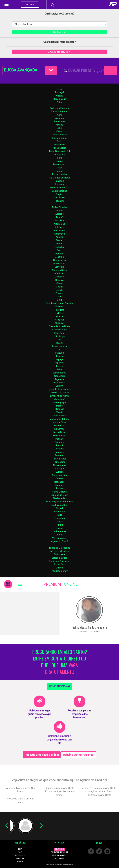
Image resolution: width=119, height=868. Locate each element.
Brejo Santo (59, 264)
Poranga (59, 469)
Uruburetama (59, 531)
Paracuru (59, 452)
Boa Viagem (59, 260)
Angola (59, 96)
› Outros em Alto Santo (99, 795)
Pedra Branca (59, 459)
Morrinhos (59, 426)
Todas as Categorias (59, 548)
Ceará (59, 131)
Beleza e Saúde (59, 558)
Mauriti (59, 412)
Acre (59, 115)
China (59, 102)
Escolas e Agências (59, 561)
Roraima (59, 184)
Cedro (59, 283)
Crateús (59, 293)
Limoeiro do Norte (59, 396)
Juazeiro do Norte (59, 392)
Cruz (59, 300)
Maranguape (59, 403)
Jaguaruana (59, 383)
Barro (59, 250)
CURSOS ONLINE (20, 855)
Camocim (59, 267)
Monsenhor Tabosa (59, 419)
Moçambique (59, 99)
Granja (59, 317)
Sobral (59, 508)
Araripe (59, 244)
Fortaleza (59, 313)
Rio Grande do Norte (59, 178)
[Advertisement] (30, 613)
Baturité (59, 254)
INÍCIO (20, 849)
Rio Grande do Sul (59, 188)
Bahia (59, 128)
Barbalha (59, 247)
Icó (59, 340)
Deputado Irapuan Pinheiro (59, 303)
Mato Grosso (59, 155)
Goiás (59, 141)
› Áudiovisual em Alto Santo (59, 788)
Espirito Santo (59, 138)
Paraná (59, 171)
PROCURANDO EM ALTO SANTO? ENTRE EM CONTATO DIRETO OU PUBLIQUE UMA (60, 662)
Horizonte (59, 333)
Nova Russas (59, 436)
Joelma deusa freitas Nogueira (89, 627)
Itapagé (59, 359)
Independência (59, 346)
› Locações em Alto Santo (99, 791)
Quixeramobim (59, 475)
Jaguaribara (59, 376)
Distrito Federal (59, 135)
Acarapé (59, 214)
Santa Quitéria (59, 492)
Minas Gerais (59, 148)
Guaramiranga (59, 330)
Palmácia (59, 449)
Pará (59, 158)
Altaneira (59, 227)
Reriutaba (59, 485)
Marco (59, 406)
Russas (59, 488)
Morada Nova (59, 422)
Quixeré (59, 478)
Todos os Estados (59, 108)
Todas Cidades (59, 207)
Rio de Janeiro (59, 174)
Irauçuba (59, 353)
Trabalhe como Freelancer (78, 755)
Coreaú (59, 290)
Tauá (59, 515)
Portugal (59, 92)
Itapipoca (59, 363)
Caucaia (59, 280)
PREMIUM (52, 584)
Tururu (59, 525)
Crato (59, 297)
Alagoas (59, 118)
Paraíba (59, 161)
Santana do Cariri (59, 495)
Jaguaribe (59, 379)
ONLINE (71, 584)
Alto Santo (59, 231)
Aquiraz (59, 237)
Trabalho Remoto (59, 111)
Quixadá (59, 472)
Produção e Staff (59, 571)
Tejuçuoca (59, 518)
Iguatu (59, 343)
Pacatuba (59, 442)
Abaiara (59, 211)
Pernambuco (59, 164)
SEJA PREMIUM (59, 849)
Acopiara (59, 220)
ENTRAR (30, 5)
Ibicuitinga (59, 336)
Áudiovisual (59, 554)
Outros (59, 568)
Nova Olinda (59, 432)
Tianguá (59, 522)
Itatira (59, 369)
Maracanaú (59, 399)
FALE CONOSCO (60, 858)
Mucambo (59, 429)
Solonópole (59, 512)
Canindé (59, 273)
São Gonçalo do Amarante (59, 502)
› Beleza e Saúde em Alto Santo (99, 788)
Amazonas (59, 121)
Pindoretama (59, 465)
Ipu (59, 350)
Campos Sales (59, 270)
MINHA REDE (20, 858)
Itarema (59, 366)
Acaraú (59, 217)
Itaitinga (59, 356)
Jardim (59, 386)
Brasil (59, 89)
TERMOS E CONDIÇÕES (60, 855)
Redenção (59, 482)
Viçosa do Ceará (59, 541)
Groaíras (59, 320)
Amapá (59, 125)
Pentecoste (59, 462)
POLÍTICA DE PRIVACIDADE (59, 852)
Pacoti (59, 445)
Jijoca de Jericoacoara (59, 389)
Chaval (59, 287)
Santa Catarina (59, 191)
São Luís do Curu (59, 505)
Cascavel (59, 277)
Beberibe (59, 257)
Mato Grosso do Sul (59, 151)
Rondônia (59, 181)
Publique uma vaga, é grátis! (42, 755)
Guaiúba (59, 323)
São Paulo (59, 197)
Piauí (59, 168)
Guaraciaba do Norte (59, 326)
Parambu (59, 455)
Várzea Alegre (59, 538)
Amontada (59, 234)
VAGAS (20, 852)
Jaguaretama (59, 373)
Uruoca (59, 535)
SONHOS (20, 862)
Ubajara (59, 528)
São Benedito (59, 498)
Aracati (59, 240)
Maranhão (59, 145)
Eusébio (59, 306)
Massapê (59, 409)
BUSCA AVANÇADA (21, 70)
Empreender (69, 865)
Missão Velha (59, 416)
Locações (59, 564)
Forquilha (59, 310)
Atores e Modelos (59, 551)
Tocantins (59, 201)
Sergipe (59, 194)
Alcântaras (59, 224)
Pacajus (59, 439)
